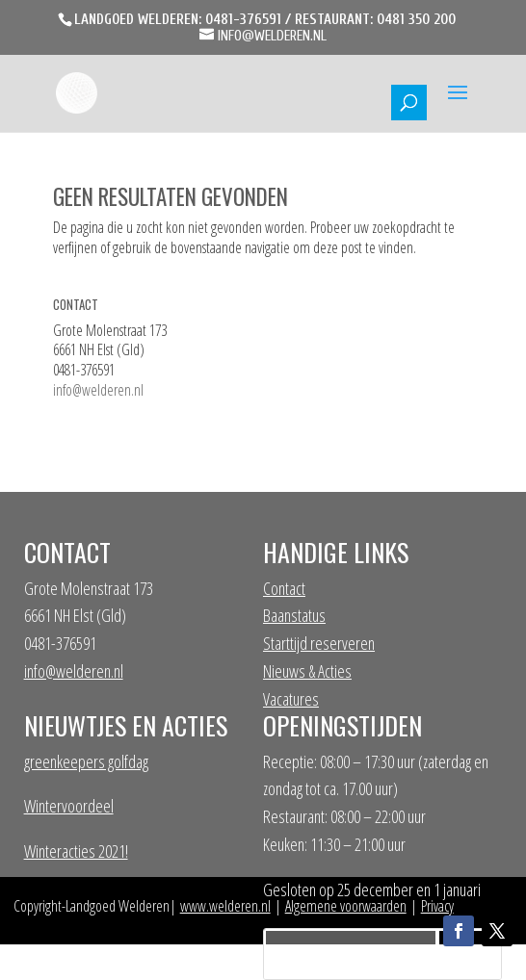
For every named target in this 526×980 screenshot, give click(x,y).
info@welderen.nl (98, 390)
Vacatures (291, 699)
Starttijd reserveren (319, 643)
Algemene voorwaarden (346, 906)
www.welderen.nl (225, 906)
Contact (284, 588)
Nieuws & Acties (307, 671)
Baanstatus (294, 615)
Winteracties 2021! (76, 851)
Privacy (437, 906)
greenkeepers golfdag (86, 761)
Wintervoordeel (69, 806)
